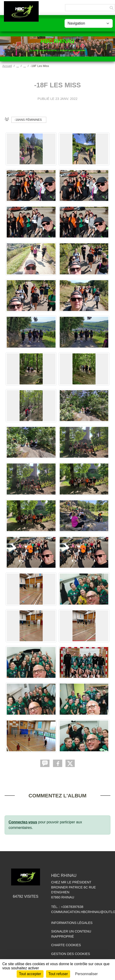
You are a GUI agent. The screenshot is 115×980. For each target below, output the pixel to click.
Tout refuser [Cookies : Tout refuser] (58, 974)
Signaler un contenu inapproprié (71, 934)
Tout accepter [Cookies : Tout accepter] (30, 974)
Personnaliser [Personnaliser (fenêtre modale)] (87, 974)
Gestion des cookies (71, 954)
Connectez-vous (23, 822)
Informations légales (72, 923)
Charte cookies (66, 945)
